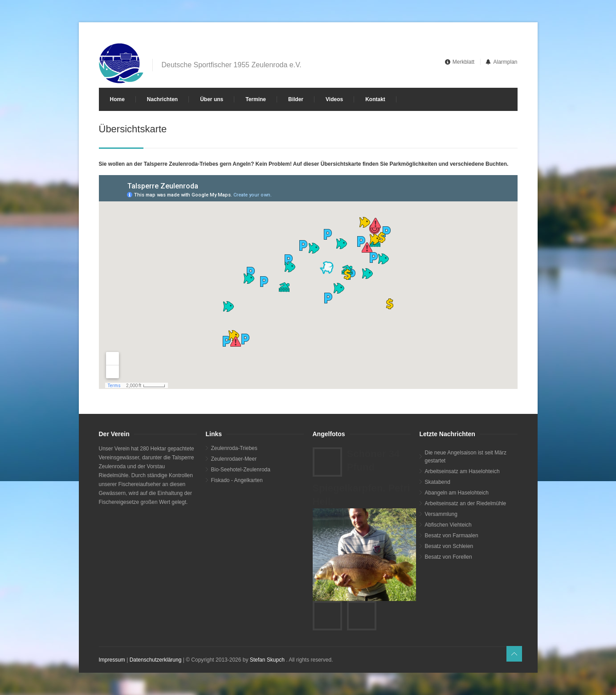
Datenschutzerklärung (156, 660)
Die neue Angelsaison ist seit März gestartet (466, 457)
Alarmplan (505, 62)
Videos (334, 99)
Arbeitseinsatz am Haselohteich (462, 471)
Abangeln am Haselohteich (457, 493)
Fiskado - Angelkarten (237, 480)
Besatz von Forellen (449, 557)
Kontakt (375, 99)
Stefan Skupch (267, 660)
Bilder (296, 99)
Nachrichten (162, 99)
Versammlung (441, 514)
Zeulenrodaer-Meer (234, 459)
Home (117, 99)
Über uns (212, 99)
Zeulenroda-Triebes (234, 448)
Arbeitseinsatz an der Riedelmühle (466, 503)
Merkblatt (463, 62)
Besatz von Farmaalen (452, 536)
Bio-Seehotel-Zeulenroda (241, 470)
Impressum (112, 660)
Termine (256, 99)
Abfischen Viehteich (448, 525)
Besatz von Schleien (449, 546)
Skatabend (438, 482)
